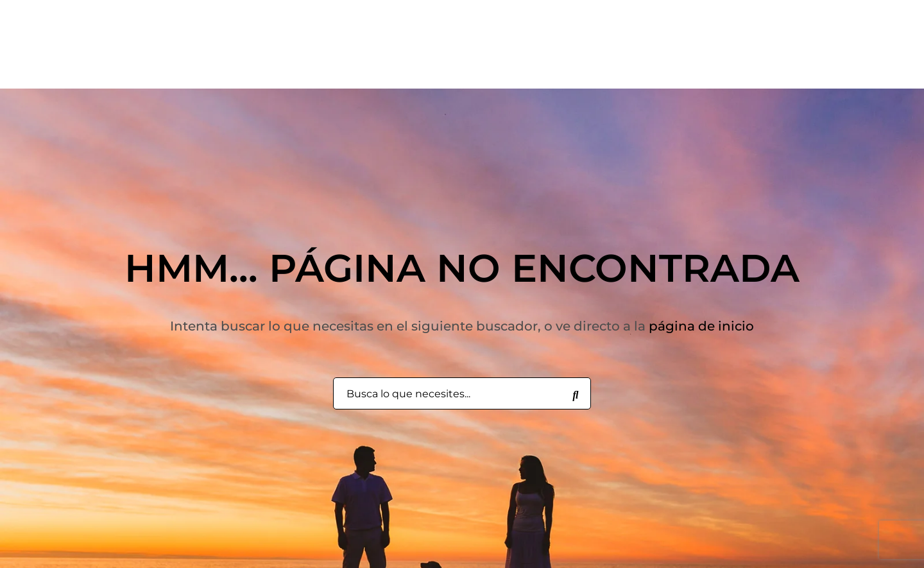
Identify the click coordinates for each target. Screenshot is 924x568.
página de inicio (701, 326)
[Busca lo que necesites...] (576, 394)
